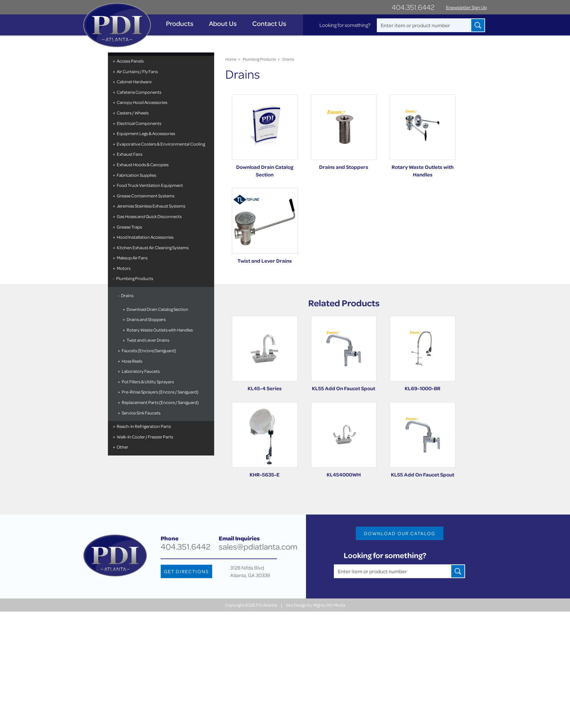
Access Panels (130, 61)
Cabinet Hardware (134, 81)
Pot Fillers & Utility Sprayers (148, 382)
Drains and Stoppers (146, 319)
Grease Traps (129, 227)
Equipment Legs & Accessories (146, 133)
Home (231, 59)
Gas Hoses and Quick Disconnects (149, 216)
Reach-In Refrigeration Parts (144, 426)
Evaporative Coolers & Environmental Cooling (161, 144)
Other (122, 447)
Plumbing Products (135, 278)
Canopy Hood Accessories (142, 102)
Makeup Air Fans (132, 258)
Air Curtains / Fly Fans (137, 71)
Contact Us (269, 23)
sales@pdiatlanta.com (258, 546)
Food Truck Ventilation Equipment (150, 185)
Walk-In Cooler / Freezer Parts (145, 437)
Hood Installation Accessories (145, 237)
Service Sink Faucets (141, 413)
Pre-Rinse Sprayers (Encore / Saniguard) (160, 392)
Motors (124, 268)
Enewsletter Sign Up (466, 7)
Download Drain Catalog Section (157, 309)
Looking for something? (345, 25)
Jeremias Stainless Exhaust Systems (151, 206)
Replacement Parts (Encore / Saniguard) (160, 402)
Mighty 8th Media (329, 605)
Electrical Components (139, 123)
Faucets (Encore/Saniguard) (149, 350)
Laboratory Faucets (141, 371)
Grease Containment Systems (146, 196)
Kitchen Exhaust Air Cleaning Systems (153, 247)
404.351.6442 (413, 7)
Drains (127, 295)
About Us (223, 23)
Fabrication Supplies (136, 175)
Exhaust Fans (130, 154)
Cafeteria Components (139, 92)
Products (180, 23)
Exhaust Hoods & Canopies (143, 164)
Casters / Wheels (133, 113)
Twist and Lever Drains (148, 340)
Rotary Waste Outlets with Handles (160, 330)
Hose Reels (132, 361)
